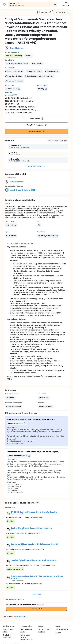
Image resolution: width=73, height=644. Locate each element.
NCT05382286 (11, 95)
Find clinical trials (8, 631)
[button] (17, 64)
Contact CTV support (44, 631)
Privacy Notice (62, 629)
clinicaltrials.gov (21, 616)
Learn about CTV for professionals (27, 637)
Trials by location (7, 636)
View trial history (36, 166)
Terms (58, 633)
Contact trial (37, 131)
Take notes (37, 119)
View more (36, 594)
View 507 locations (37, 125)
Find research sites (26, 631)
